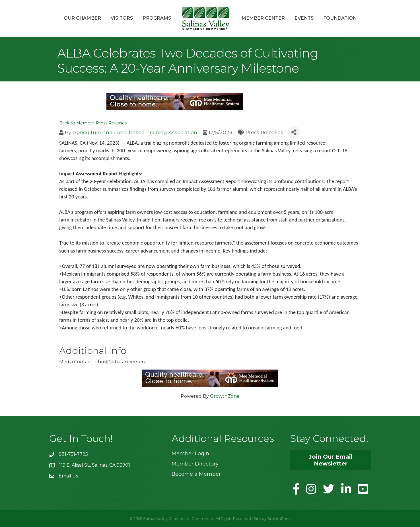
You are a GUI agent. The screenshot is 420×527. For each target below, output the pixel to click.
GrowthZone (225, 396)
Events (304, 18)
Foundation (340, 18)
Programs (157, 18)
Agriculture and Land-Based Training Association (135, 132)
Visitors (122, 18)
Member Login (190, 454)
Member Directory (195, 464)
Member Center (263, 18)
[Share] (294, 133)
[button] (331, 460)
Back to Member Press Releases (93, 123)
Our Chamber (82, 18)
